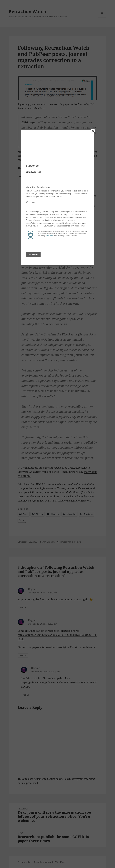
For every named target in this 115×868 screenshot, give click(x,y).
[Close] (93, 131)
